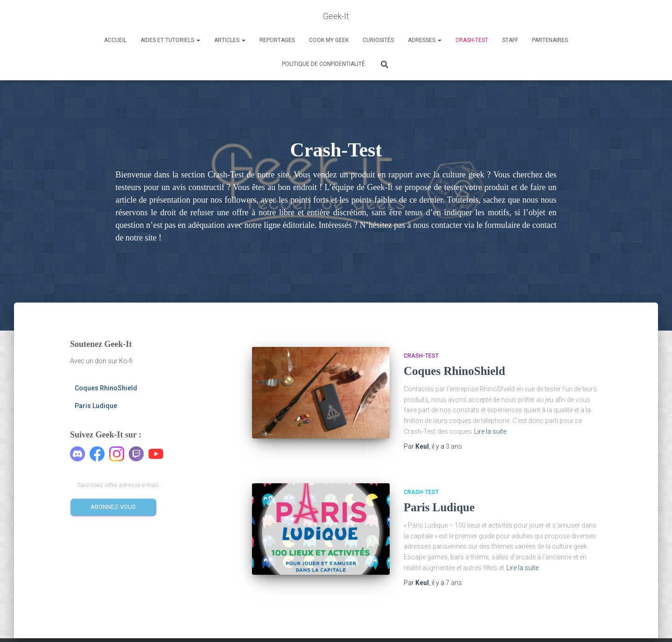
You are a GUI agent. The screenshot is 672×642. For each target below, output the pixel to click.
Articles (230, 40)
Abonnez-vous (113, 507)
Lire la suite (490, 431)
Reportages (277, 40)
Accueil (115, 40)
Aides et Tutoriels (170, 40)
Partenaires (550, 40)
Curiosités (378, 40)
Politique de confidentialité (323, 64)
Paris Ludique (96, 406)
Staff (510, 40)
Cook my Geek (329, 40)
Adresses (425, 40)
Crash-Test (472, 40)
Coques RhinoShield (106, 388)
